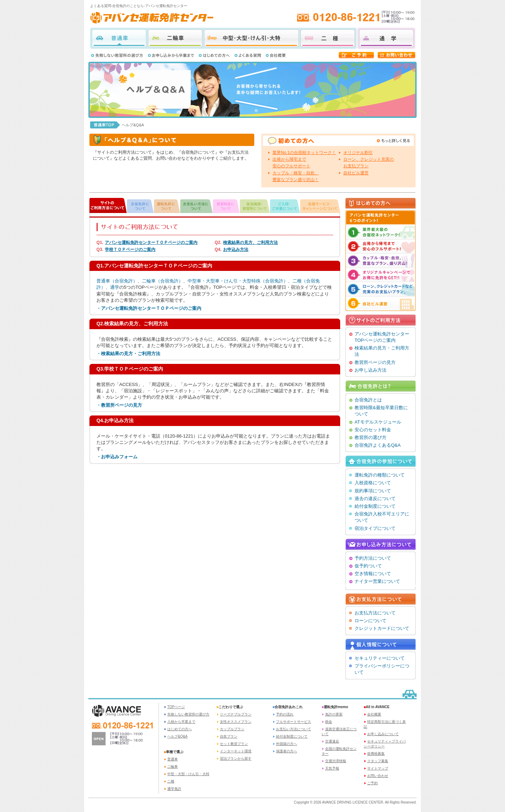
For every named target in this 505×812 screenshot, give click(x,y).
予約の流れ (285, 714)
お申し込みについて (383, 734)
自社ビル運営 (356, 173)
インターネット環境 (236, 751)
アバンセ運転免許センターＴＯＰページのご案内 (151, 242)
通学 (386, 38)
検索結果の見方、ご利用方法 (250, 242)
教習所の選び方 (371, 437)
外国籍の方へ (287, 744)
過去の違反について (375, 498)
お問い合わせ (378, 776)
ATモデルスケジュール (378, 422)
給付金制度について (375, 506)
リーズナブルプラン (236, 714)
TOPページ (176, 707)
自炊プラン (229, 736)
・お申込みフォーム (117, 457)
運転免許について (167, 205)
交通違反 (332, 741)
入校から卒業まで (181, 722)
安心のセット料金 (373, 430)
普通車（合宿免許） (117, 281)
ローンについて (371, 621)
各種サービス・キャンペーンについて (320, 205)
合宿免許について (140, 205)
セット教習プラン (234, 744)
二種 (328, 38)
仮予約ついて (368, 566)
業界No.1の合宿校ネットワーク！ (304, 153)
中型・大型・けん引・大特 (251, 38)
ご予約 (372, 783)
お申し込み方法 (371, 370)
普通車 (119, 38)
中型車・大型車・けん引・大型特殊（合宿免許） (238, 281)
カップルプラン (232, 729)
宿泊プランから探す (236, 758)
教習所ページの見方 (375, 362)
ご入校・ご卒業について (285, 205)
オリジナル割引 (358, 153)
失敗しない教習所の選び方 (188, 714)
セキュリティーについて (380, 658)
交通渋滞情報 (336, 761)
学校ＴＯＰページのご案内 (130, 249)
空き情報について (373, 574)
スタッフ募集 (378, 761)
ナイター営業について (377, 581)
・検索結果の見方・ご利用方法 (128, 354)
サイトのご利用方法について (108, 205)
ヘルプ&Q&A (177, 736)
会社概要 (374, 714)
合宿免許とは (368, 400)
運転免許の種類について (380, 475)
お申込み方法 (236, 249)
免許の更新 (334, 714)
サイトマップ (378, 768)
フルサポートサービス (294, 722)
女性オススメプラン (236, 722)
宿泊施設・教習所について (255, 205)
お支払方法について (375, 613)
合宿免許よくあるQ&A (378, 445)
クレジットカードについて (382, 628)
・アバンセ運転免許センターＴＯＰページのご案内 (149, 308)
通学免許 (174, 789)
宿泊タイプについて (375, 528)
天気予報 (332, 768)
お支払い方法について (197, 205)
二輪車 (175, 38)
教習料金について (226, 205)
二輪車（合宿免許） (163, 281)
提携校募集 (376, 754)
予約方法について (373, 558)
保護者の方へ (287, 751)
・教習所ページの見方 (119, 405)
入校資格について (373, 483)
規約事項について (373, 491)
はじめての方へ (180, 729)
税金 (329, 722)
